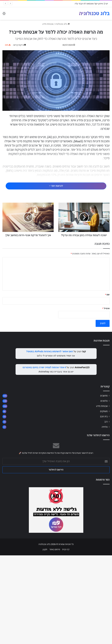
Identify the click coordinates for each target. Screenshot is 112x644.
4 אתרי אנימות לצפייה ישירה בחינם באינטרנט (44, 456)
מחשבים (104, 484)
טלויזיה (105, 516)
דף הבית (66, 638)
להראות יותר (56, 229)
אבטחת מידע (48, 24)
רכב (106, 510)
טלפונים (104, 490)
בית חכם (104, 505)
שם (107, 383)
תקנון (45, 638)
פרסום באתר (55, 638)
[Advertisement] (55, 202)
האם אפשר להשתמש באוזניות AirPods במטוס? (50, 440)
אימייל (106, 397)
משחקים (104, 500)
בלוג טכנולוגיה (62, 24)
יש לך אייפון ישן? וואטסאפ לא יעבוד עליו (91, 4)
